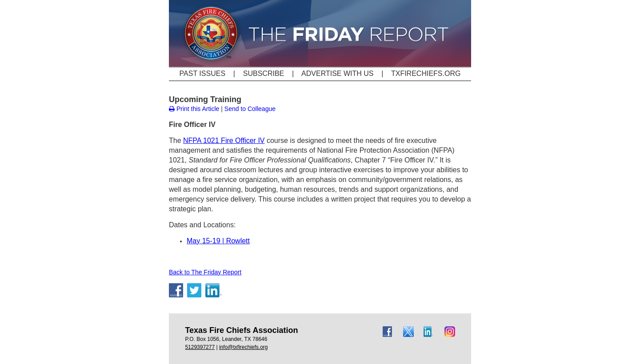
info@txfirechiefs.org (244, 347)
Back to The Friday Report (205, 272)
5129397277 (200, 347)
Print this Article (194, 109)
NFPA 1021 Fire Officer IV (224, 140)
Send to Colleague (250, 109)
